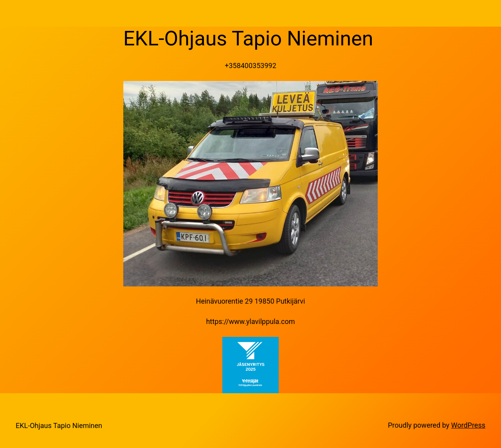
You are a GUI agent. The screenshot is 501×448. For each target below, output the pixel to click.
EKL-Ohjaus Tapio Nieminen (59, 426)
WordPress (468, 425)
